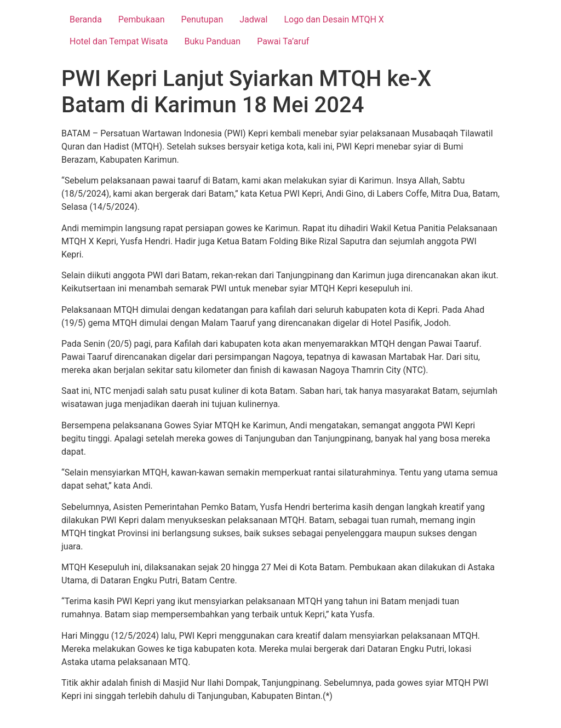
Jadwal (253, 19)
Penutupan (202, 19)
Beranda (86, 19)
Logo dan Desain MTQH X (334, 19)
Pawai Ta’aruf (283, 41)
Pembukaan (142, 19)
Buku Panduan (213, 41)
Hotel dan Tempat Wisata (119, 41)
